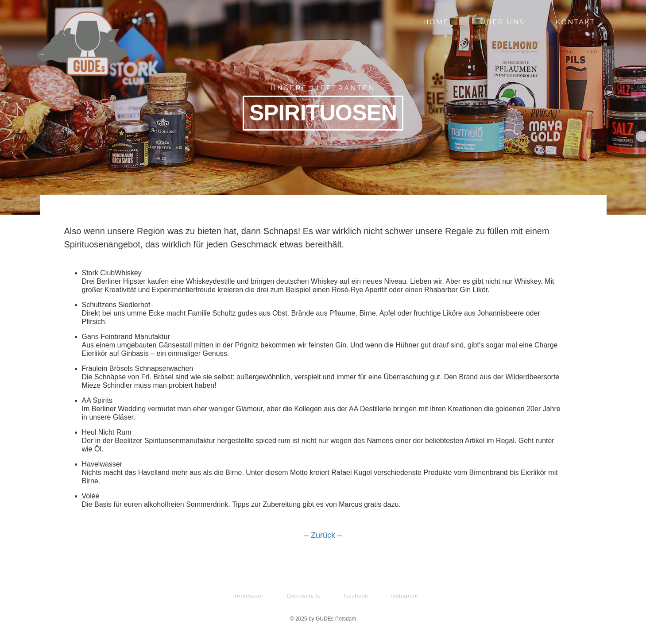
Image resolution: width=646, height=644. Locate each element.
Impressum (248, 596)
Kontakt (575, 22)
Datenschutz (304, 596)
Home (436, 22)
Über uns (502, 22)
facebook (356, 596)
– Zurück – (323, 535)
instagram (404, 596)
